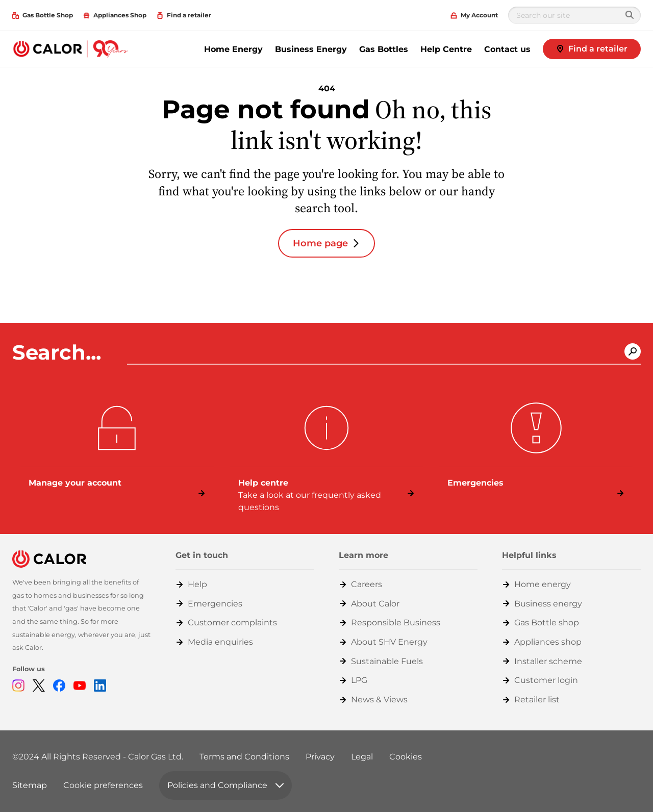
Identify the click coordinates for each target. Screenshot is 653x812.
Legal (362, 757)
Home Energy (233, 49)
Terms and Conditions (244, 757)
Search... (59, 352)
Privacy (320, 757)
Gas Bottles (384, 49)
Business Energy (311, 49)
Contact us (507, 49)
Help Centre (446, 49)
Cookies (406, 757)
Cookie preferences (103, 785)
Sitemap (30, 785)
